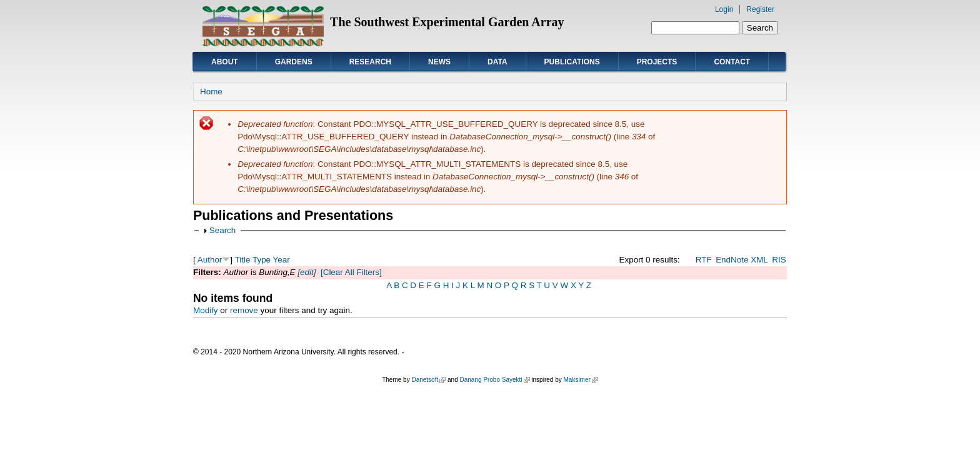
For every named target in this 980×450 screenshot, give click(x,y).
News (439, 62)
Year (282, 260)
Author (210, 260)
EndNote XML (742, 260)
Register (760, 9)
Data (497, 62)
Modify (206, 310)
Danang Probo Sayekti (494, 380)
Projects (657, 62)
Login (724, 9)
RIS (779, 260)
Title (243, 260)
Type (262, 260)
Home (211, 92)
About (225, 62)
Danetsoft (428, 380)
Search (223, 230)
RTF (704, 260)
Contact (732, 62)
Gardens (294, 62)
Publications (572, 62)
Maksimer (580, 380)
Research (370, 62)
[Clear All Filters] (351, 272)
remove (244, 310)
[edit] (306, 272)
